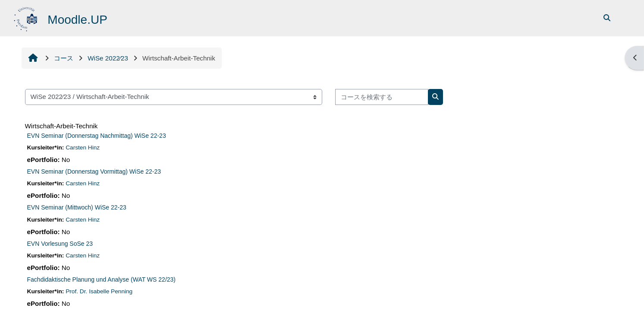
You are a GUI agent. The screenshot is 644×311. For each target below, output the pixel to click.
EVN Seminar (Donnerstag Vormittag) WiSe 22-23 (94, 171)
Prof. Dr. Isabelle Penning (99, 291)
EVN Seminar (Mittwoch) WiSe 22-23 (77, 207)
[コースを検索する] (382, 97)
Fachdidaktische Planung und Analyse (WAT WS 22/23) (101, 279)
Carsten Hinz (83, 148)
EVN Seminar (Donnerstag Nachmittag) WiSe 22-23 (97, 136)
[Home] (27, 17)
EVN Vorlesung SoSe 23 (60, 244)
